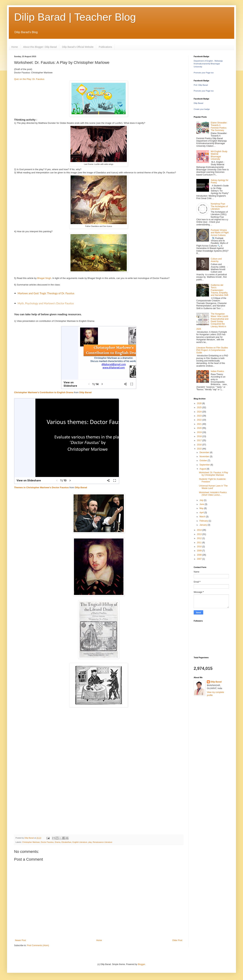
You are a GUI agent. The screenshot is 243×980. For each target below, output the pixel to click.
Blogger (141, 964)
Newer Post (20, 940)
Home (15, 47)
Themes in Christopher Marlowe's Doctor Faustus (41, 487)
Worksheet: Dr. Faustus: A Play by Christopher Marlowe (214, 474)
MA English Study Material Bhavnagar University (219, 155)
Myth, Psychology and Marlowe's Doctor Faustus (46, 303)
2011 (200, 543)
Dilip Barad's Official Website (78, 47)
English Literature (80, 842)
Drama (58, 842)
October (204, 461)
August (203, 469)
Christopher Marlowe (31, 842)
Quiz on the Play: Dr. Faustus (29, 79)
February (204, 521)
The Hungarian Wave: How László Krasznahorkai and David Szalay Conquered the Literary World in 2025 (212, 321)
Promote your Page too (204, 73)
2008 (200, 555)
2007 (200, 559)
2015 (200, 449)
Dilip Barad (85, 392)
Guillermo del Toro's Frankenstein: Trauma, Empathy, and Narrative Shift (219, 290)
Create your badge (202, 109)
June (202, 504)
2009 (200, 551)
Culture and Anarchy (216, 260)
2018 (200, 436)
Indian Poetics (217, 371)
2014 (200, 530)
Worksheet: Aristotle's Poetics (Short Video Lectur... (213, 494)
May (202, 508)
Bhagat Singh (44, 278)
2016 (200, 445)
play (90, 842)
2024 (200, 412)
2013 (200, 534)
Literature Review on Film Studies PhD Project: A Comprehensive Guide (212, 350)
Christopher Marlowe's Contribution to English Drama (44, 392)
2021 (200, 424)
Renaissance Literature (103, 842)
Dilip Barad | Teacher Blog (75, 17)
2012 (200, 538)
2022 (200, 420)
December (205, 452)
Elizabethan (66, 842)
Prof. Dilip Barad (201, 85)
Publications (105, 47)
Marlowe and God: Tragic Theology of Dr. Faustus (46, 293)
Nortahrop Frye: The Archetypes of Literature (219, 206)
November (205, 456)
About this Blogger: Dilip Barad (40, 47)
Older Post (177, 940)
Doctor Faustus (47, 842)
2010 (200, 547)
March (203, 517)
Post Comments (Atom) (38, 945)
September (205, 465)
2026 (200, 403)
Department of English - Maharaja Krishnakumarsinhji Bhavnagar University (208, 64)
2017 (200, 440)
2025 (200, 407)
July (202, 500)
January (204, 525)
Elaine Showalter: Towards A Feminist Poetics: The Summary (219, 127)
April (202, 513)
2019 (200, 432)
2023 (200, 416)
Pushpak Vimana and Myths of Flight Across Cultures (220, 233)
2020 (200, 428)
